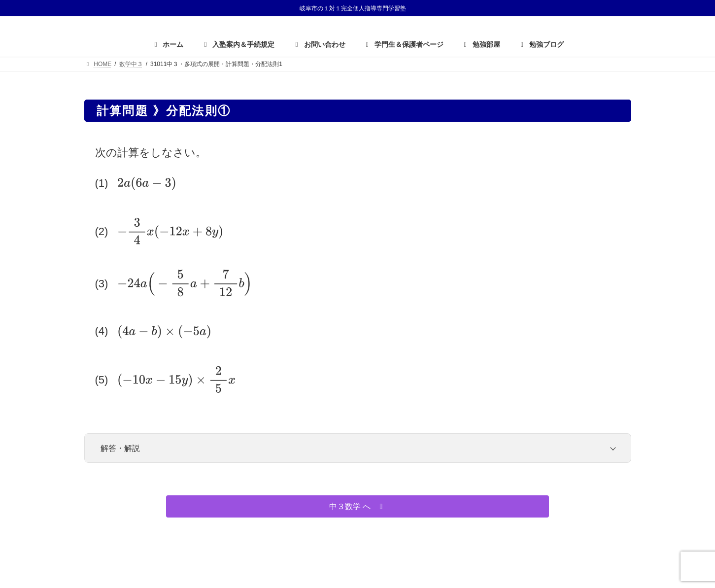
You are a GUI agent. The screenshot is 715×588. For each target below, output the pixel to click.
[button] (357, 506)
